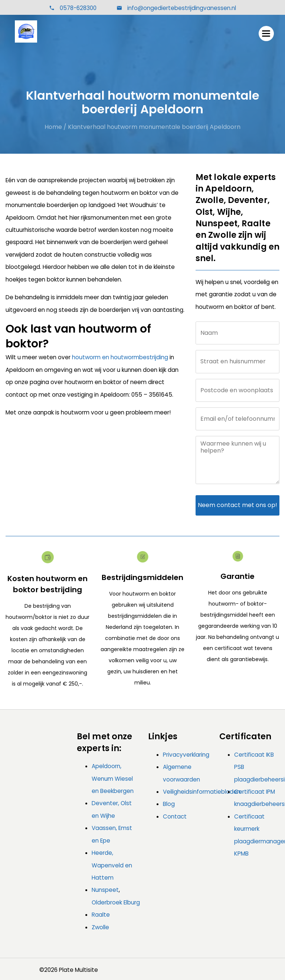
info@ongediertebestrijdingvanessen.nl (181, 8)
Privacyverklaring (186, 755)
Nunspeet (105, 890)
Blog (169, 804)
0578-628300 (78, 8)
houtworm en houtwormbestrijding (120, 357)
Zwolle (100, 927)
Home (53, 127)
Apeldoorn (106, 766)
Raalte (101, 915)
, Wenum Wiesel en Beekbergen (113, 779)
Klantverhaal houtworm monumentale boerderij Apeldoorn (154, 127)
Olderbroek (107, 902)
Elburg (132, 902)
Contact (175, 816)
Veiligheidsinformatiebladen (202, 792)
